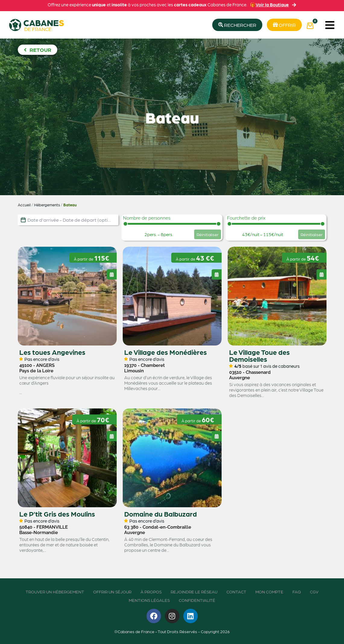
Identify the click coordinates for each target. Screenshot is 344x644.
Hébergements (47, 205)
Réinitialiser (208, 234)
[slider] (125, 224)
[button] (330, 25)
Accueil (24, 205)
